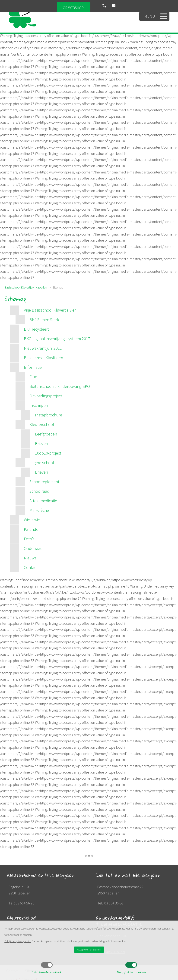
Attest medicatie (43, 501)
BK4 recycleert (36, 329)
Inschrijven (39, 405)
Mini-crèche (39, 510)
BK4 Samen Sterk (44, 320)
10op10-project (48, 453)
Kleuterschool (42, 424)
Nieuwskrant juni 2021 (43, 348)
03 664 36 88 (114, 903)
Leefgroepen (46, 434)
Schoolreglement (44, 482)
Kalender (32, 529)
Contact (31, 567)
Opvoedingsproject (46, 396)
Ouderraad (33, 548)
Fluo (33, 377)
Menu (156, 16)
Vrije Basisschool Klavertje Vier (50, 310)
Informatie (33, 367)
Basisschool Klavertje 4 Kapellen (26, 287)
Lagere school (42, 463)
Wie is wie (32, 520)
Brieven (41, 443)
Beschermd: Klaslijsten (43, 358)
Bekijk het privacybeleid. (18, 941)
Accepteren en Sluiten (89, 949)
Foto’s (29, 539)
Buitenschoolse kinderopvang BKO (60, 386)
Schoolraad (39, 491)
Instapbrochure (49, 415)
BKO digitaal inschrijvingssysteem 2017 (57, 339)
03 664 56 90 (25, 903)
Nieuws (30, 558)
